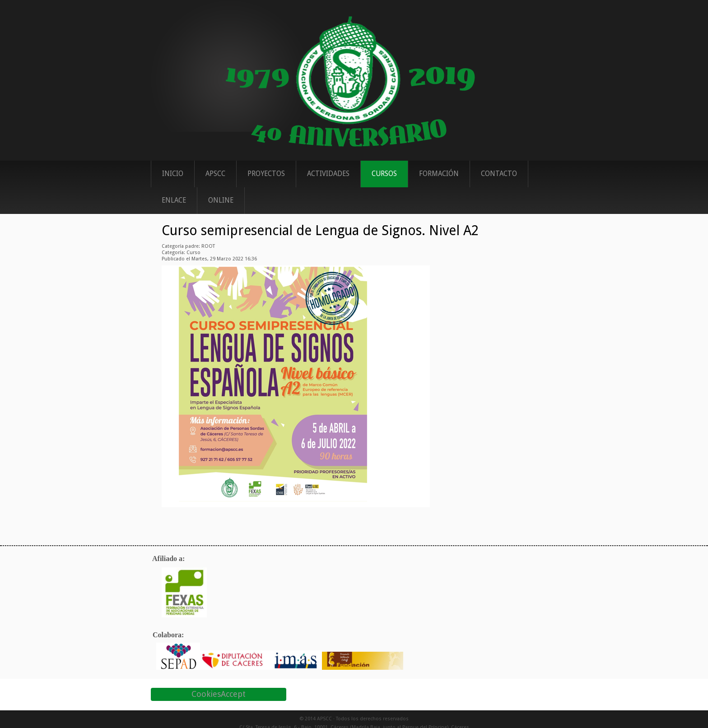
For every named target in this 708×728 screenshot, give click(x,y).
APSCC (215, 174)
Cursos (384, 174)
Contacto (499, 174)
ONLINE (221, 200)
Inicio (173, 174)
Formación (439, 174)
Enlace (174, 200)
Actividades (328, 174)
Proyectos (266, 174)
